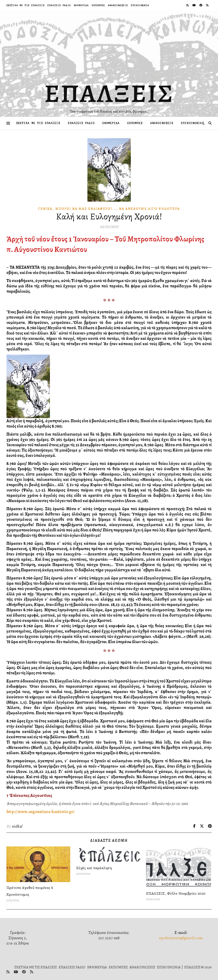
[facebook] (201, 5)
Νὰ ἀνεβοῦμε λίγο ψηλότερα (149, 209)
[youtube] (194, 5)
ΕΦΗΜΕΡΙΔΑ (81, 5)
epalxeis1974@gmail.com (181, 938)
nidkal (17, 826)
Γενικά (45, 209)
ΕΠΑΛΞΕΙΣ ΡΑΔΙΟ (59, 5)
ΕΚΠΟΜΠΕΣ (98, 5)
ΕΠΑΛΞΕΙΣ (109, 93)
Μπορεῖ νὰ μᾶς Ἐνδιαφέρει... (86, 209)
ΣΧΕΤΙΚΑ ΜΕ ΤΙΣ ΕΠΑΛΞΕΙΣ (25, 5)
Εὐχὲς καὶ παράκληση (94, 868)
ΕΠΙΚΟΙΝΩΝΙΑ (140, 5)
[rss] (188, 5)
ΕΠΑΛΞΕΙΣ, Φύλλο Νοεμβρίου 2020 (176, 893)
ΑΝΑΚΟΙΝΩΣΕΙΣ (118, 5)
